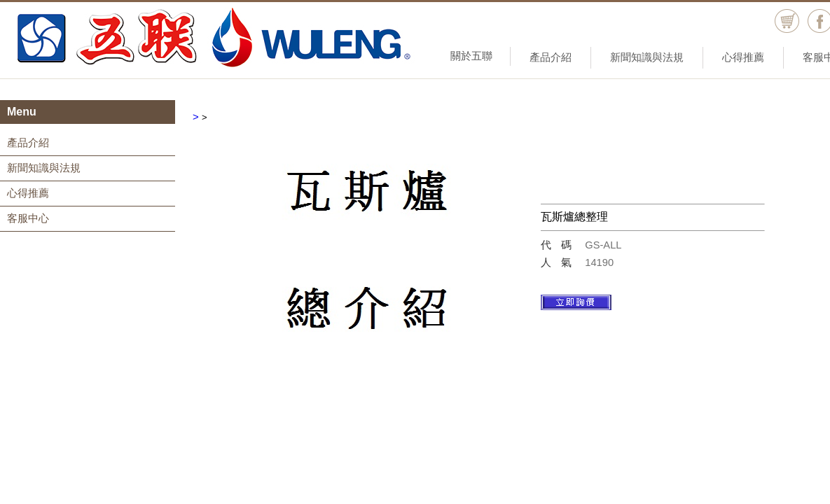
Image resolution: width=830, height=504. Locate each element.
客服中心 (28, 218)
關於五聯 (471, 56)
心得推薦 (743, 57)
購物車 (787, 21)
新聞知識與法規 (647, 57)
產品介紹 (551, 57)
